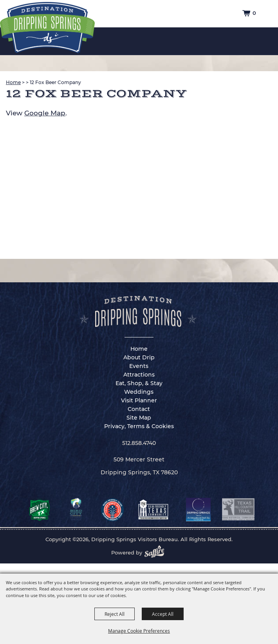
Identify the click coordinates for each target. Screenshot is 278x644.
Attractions (139, 375)
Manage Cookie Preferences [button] (139, 631)
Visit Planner (139, 400)
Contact (139, 409)
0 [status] (254, 13)
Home (13, 82)
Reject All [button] (115, 614)
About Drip (139, 357)
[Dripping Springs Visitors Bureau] (47, 28)
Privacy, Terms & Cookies (139, 426)
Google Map (45, 113)
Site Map (139, 418)
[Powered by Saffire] (157, 553)
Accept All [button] (163, 614)
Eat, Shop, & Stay (139, 383)
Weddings (139, 392)
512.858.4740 (139, 443)
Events (139, 366)
